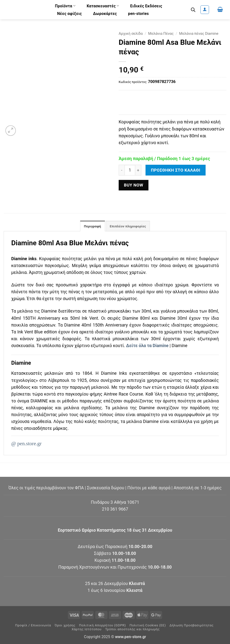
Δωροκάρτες (105, 14)
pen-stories (139, 14)
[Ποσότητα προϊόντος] (130, 170)
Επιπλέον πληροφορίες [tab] (128, 226)
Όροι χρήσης (65, 626)
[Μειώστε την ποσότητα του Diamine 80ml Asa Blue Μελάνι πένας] (122, 170)
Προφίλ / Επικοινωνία (33, 626)
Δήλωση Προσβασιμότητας (192, 626)
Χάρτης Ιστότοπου (87, 629)
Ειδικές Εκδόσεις (146, 6)
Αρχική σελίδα (131, 34)
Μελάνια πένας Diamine (199, 34)
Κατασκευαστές (103, 6)
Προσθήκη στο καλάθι (176, 170)
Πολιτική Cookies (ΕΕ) (148, 626)
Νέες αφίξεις (69, 14)
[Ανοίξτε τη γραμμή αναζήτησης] (193, 10)
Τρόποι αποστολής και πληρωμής (133, 629)
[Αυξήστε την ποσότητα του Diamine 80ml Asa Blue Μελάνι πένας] (138, 170)
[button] (205, 10)
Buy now (133, 185)
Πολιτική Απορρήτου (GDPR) (103, 626)
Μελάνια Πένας (161, 34)
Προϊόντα (65, 6)
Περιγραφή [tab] (92, 226)
